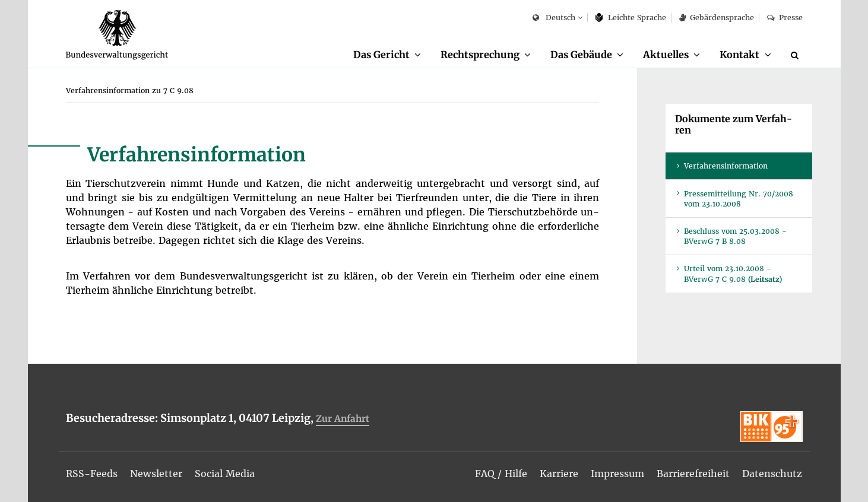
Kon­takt (739, 55)
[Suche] (797, 55)
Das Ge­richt (381, 55)
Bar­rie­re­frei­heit (693, 474)
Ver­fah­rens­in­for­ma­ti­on (726, 166)
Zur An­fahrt (343, 419)
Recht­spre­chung (480, 55)
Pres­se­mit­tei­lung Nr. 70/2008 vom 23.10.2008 (739, 199)
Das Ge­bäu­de (581, 55)
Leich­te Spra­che (631, 18)
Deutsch (554, 18)
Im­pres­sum (617, 474)
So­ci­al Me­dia (225, 474)
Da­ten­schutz (772, 474)
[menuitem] (387, 55)
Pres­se (785, 18)
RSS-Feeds (92, 474)
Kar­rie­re (559, 474)
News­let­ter (156, 474)
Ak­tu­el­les (666, 55)
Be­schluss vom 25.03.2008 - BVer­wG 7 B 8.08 (735, 236)
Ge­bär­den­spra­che (717, 18)
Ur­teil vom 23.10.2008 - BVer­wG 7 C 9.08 (733, 274)
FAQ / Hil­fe (501, 474)
